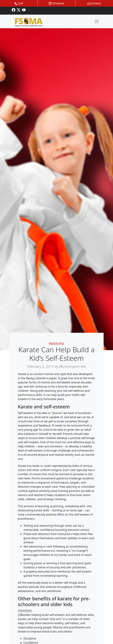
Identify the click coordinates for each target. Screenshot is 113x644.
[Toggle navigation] (97, 21)
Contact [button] (94, 3)
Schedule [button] (56, 3)
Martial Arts (57, 343)
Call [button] (19, 3)
